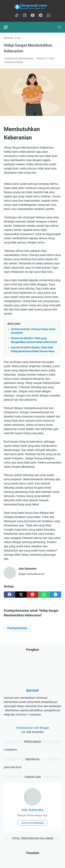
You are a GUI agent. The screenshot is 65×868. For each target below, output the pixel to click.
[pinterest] (32, 595)
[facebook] (10, 595)
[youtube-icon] (33, 16)
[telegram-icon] (41, 16)
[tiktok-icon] (17, 16)
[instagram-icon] (25, 16)
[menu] (8, 27)
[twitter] (21, 595)
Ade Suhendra (32, 810)
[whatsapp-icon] (49, 16)
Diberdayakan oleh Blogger (33, 728)
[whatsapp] (44, 595)
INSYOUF (33, 691)
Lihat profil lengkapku (33, 823)
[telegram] (55, 595)
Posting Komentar (14, 62)
